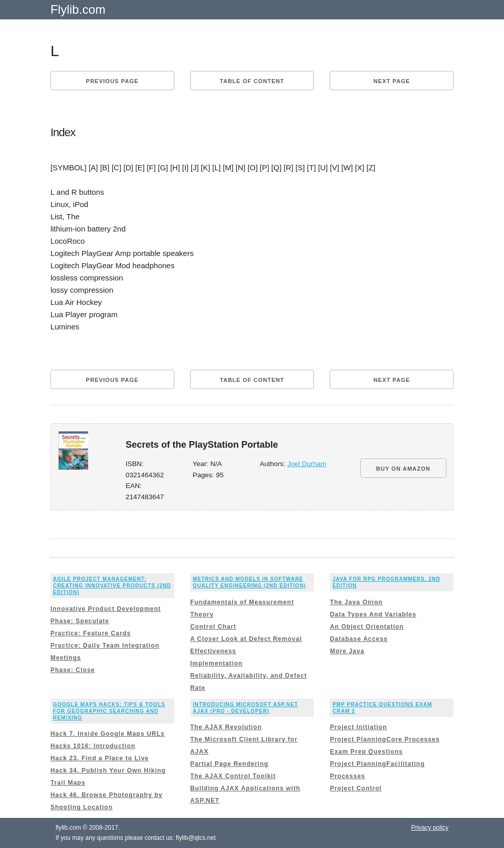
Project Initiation (358, 727)
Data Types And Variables (373, 614)
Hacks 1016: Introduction (93, 746)
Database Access (359, 639)
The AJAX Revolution (226, 727)
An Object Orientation (367, 627)
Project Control (356, 788)
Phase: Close (73, 670)
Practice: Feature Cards (91, 633)
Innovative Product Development (106, 609)
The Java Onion (356, 602)
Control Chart (213, 627)
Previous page (112, 81)
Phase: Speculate (80, 621)
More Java (347, 651)
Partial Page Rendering (229, 764)
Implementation (216, 663)
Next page (392, 81)
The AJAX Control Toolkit (233, 776)
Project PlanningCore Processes (384, 739)
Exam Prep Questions (366, 752)
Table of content (252, 81)
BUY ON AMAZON (403, 469)
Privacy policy (430, 828)
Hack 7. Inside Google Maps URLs (108, 734)
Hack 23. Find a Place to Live (100, 758)
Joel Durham (307, 464)
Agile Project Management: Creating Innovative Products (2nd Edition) (112, 586)
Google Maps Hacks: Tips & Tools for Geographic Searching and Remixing (109, 711)
